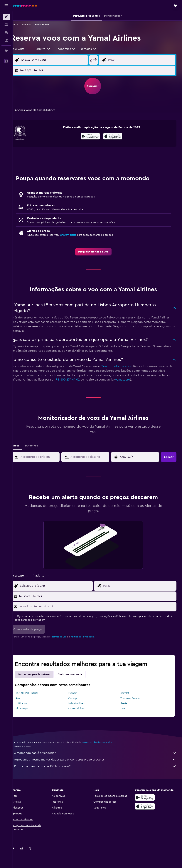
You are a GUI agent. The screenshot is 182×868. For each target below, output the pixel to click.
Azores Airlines (82, 709)
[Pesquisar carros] (6, 33)
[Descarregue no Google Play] (147, 797)
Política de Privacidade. (90, 637)
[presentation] (117, 136)
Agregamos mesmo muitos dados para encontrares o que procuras (99, 760)
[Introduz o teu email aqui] (101, 606)
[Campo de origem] (60, 60)
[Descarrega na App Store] (117, 137)
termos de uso (67, 637)
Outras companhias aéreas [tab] (42, 674)
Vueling (78, 698)
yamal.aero (148, 380)
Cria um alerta (76, 235)
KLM (125, 709)
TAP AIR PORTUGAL (35, 693)
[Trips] (6, 51)
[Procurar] (6, 25)
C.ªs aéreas (33, 25)
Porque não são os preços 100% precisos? (99, 766)
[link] (97, 252)
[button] (6, 6)
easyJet (127, 693)
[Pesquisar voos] (6, 17)
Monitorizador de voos (124, 366)
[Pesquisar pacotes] (6, 40)
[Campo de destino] (143, 60)
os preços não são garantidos (105, 742)
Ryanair (78, 693)
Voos (21, 25)
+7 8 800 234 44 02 (92, 380)
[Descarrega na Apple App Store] (147, 806)
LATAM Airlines (82, 703)
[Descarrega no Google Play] (94, 137)
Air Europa (30, 709)
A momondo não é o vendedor (99, 753)
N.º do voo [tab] (40, 446)
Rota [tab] (24, 446)
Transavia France (133, 698)
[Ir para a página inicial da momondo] (25, 6)
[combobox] (28, 49)
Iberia (126, 703)
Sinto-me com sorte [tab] (78, 674)
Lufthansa (29, 703)
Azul (26, 698)
